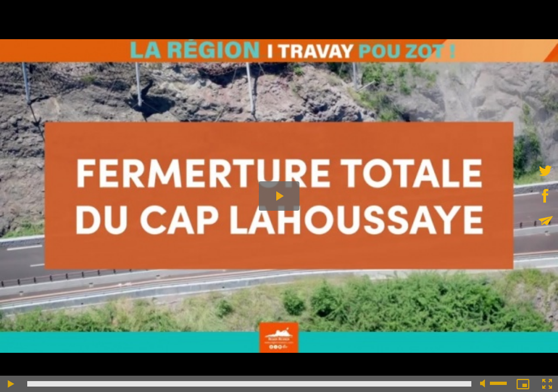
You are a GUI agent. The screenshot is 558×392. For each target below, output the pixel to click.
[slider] (249, 384)
